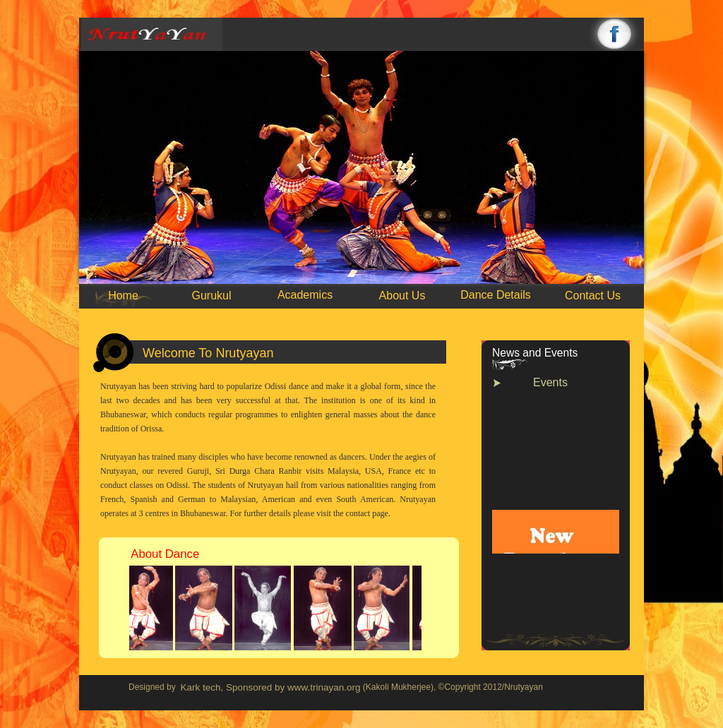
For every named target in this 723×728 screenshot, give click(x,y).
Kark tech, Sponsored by (234, 687)
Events (550, 382)
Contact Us (593, 296)
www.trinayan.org (324, 687)
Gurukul (211, 296)
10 (500, 304)
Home (123, 296)
